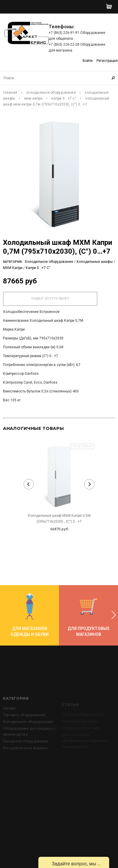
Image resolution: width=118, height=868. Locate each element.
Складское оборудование (26, 758)
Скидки (9, 725)
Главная (10, 93)
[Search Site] (59, 78)
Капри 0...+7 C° (64, 98)
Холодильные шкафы (95, 262)
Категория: (13, 262)
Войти (88, 61)
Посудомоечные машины (25, 765)
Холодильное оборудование (51, 93)
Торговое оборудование (24, 732)
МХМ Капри (33, 98)
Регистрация (107, 61)
